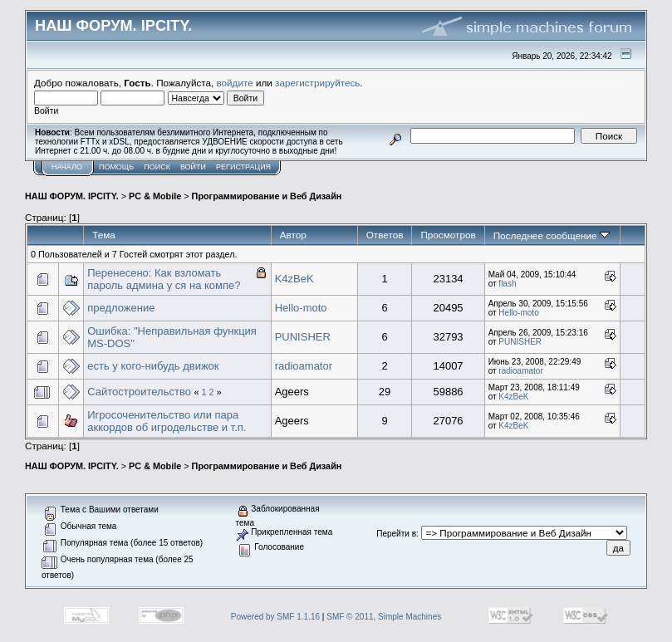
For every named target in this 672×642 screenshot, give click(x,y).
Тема (104, 235)
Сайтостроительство (139, 392)
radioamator (304, 366)
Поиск (157, 167)
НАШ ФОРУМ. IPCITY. (72, 196)
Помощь (116, 167)
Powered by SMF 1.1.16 (275, 617)
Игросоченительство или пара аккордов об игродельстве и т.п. (167, 421)
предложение (121, 308)
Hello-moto (301, 308)
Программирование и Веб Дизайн (267, 196)
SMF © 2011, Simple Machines (384, 617)
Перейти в (396, 534)
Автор (293, 235)
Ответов (385, 235)
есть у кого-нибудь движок (153, 366)
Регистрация (243, 167)
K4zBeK (294, 279)
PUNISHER (303, 337)
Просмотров (448, 235)
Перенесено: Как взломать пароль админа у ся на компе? (164, 279)
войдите (235, 83)
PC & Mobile (155, 196)
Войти (193, 167)
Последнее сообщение (552, 235)
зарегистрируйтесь (317, 83)
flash (507, 284)
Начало (67, 167)
